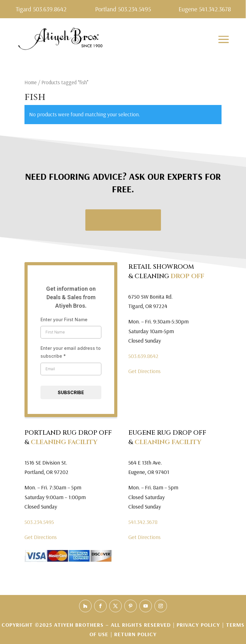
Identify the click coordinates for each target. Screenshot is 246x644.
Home (31, 82)
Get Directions (144, 371)
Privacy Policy (199, 625)
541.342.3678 (143, 522)
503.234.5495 (39, 522)
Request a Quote (123, 220)
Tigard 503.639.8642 (41, 9)
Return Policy (135, 634)
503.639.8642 (143, 356)
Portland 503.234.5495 (123, 9)
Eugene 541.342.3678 (205, 9)
